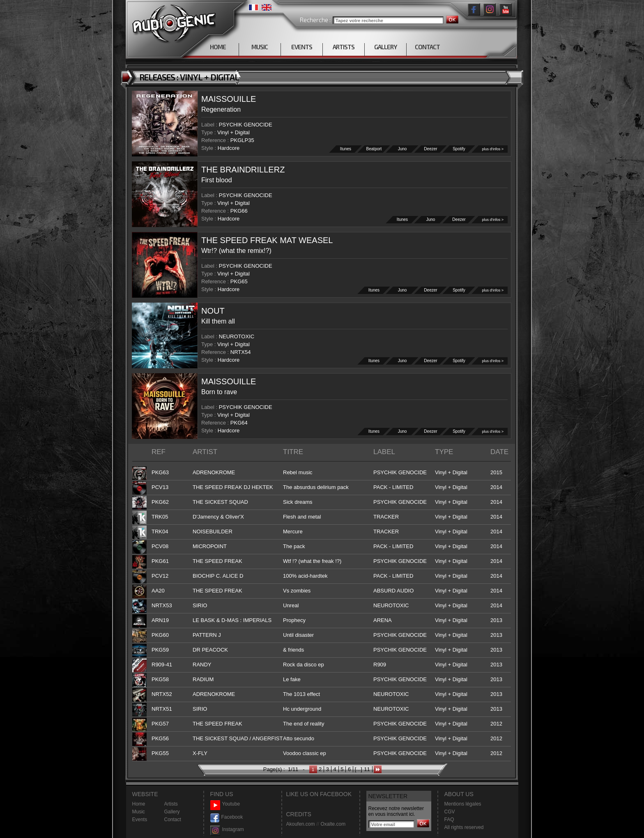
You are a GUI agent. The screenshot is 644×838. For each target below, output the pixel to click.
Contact (173, 820)
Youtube (225, 804)
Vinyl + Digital (233, 132)
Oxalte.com (333, 824)
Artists (171, 804)
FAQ (449, 820)
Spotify (459, 149)
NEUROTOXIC (237, 336)
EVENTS (302, 47)
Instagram (227, 830)
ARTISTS (344, 47)
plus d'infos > (493, 149)
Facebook (227, 817)
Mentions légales (463, 804)
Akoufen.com (301, 824)
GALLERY (385, 47)
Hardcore (229, 148)
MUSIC (260, 47)
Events (140, 820)
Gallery (172, 812)
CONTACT (427, 47)
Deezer (431, 149)
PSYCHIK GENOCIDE (246, 125)
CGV (450, 812)
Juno (402, 149)
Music (139, 812)
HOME (218, 47)
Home (139, 804)
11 (367, 769)
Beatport (374, 149)
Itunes (346, 149)
